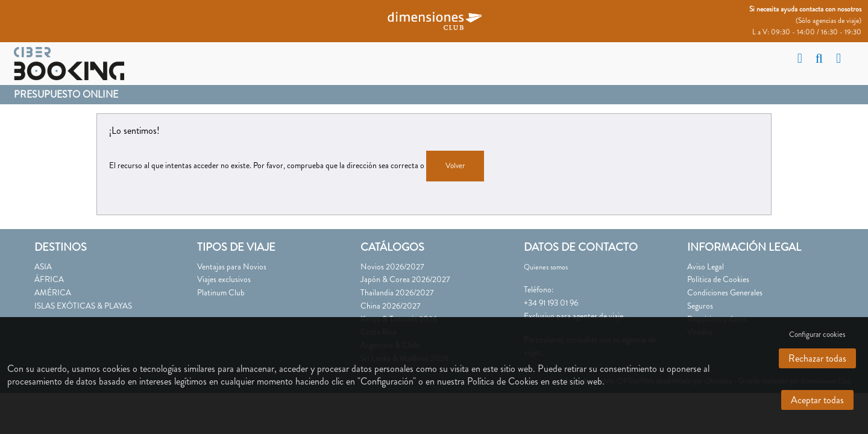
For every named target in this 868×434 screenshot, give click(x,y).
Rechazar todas (817, 358)
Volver (455, 166)
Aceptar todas (817, 400)
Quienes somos (546, 267)
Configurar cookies (817, 335)
